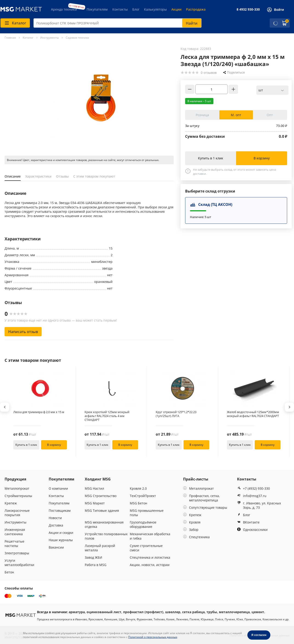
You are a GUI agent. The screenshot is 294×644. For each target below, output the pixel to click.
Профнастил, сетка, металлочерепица (201, 498)
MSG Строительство (101, 496)
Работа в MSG (96, 565)
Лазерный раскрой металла (100, 548)
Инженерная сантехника (15, 532)
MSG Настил (94, 488)
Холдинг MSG (98, 479)
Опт (270, 115)
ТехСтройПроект (143, 496)
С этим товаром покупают (94, 176)
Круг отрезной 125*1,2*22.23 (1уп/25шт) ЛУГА (176, 414)
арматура (77, 612)
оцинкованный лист (104, 612)
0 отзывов (209, 73)
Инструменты (16, 522)
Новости (55, 518)
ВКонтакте (248, 522)
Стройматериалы (18, 496)
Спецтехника (196, 537)
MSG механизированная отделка (104, 524)
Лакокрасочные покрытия (17, 513)
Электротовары (17, 553)
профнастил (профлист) (143, 612)
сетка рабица (193, 612)
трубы (212, 612)
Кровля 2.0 (138, 488)
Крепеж (11, 503)
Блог (136, 9)
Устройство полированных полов (106, 536)
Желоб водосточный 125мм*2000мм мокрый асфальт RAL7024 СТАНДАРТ (253, 414)
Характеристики (38, 176)
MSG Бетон (139, 503)
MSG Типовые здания (102, 510)
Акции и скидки (61, 533)
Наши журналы (61, 540)
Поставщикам (60, 510)
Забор (191, 530)
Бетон (9, 572)
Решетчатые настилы (14, 543)
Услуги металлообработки (19, 563)
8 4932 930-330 (248, 9)
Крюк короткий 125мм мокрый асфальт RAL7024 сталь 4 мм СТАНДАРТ (107, 416)
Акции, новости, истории (150, 565)
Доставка (56, 525)
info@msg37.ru (252, 496)
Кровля (192, 522)
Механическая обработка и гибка (150, 536)
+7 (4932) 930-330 (253, 488)
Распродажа (196, 9)
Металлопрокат (17, 488)
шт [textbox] (261, 90)
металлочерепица (234, 612)
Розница (202, 115)
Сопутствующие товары (205, 507)
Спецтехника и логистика (150, 557)
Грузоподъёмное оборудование (143, 524)
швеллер (173, 612)
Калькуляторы (155, 9)
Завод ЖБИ (93, 557)
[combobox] (117, 23)
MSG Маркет (95, 503)
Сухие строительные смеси (146, 548)
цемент (258, 612)
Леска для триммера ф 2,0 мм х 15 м (39, 412)
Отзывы (62, 176)
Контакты (120, 9)
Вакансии (56, 547)
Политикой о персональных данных (153, 637)
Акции (176, 9)
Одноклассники (252, 530)
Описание (13, 176)
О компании (58, 488)
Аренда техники (64, 9)
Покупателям (97, 9)
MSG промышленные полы (147, 513)
